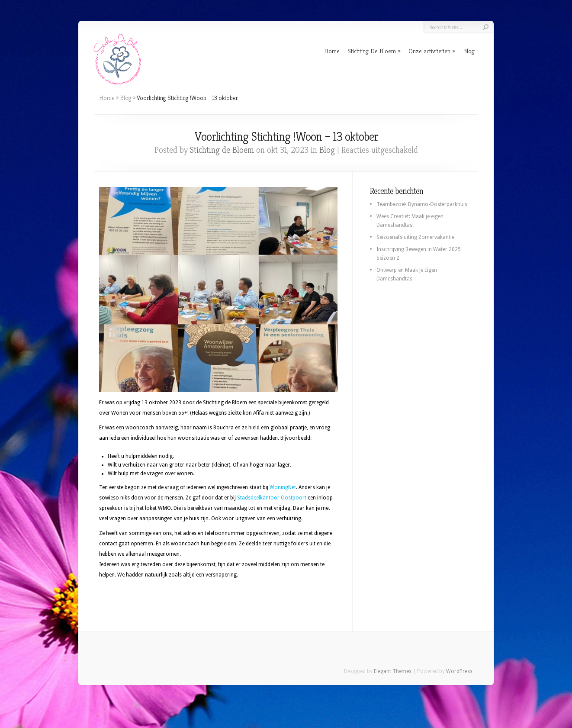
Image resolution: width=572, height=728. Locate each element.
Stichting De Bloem (372, 51)
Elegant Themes (393, 671)
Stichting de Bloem (222, 150)
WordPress (459, 671)
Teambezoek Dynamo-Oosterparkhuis (422, 204)
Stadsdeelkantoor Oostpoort (272, 498)
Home (332, 51)
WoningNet (283, 487)
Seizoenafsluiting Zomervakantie (415, 237)
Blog (469, 51)
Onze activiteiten (429, 51)
